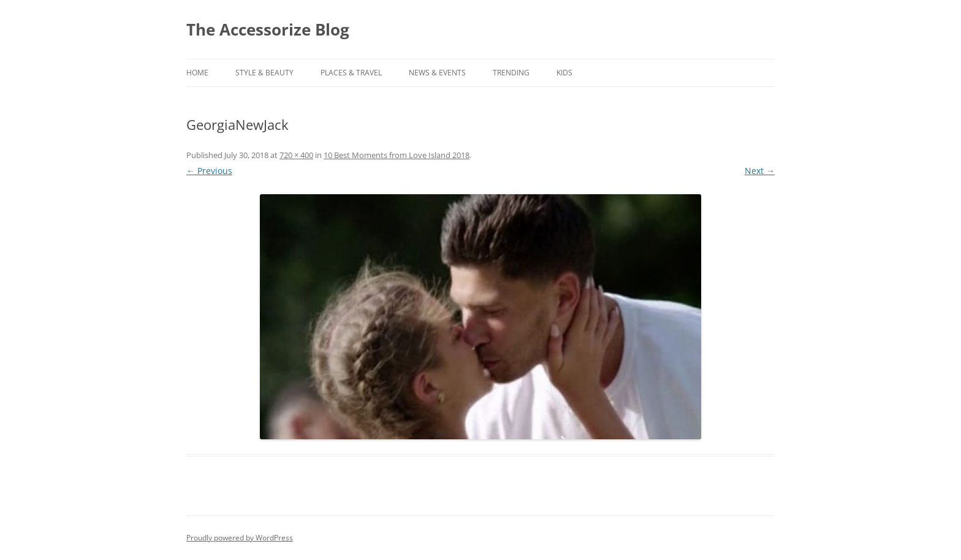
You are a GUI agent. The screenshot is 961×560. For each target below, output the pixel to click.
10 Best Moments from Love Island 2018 (397, 155)
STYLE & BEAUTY (264, 73)
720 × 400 (296, 155)
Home (197, 73)
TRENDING (511, 73)
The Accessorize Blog (268, 29)
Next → (760, 171)
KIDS (564, 73)
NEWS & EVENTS (437, 73)
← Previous (209, 171)
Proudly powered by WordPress (240, 538)
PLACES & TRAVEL (351, 73)
